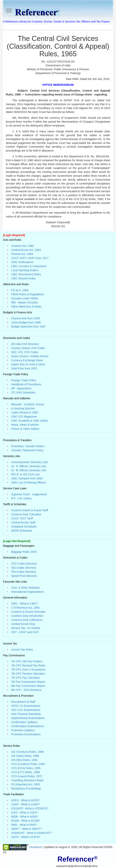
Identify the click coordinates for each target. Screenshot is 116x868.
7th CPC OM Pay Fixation (27, 661)
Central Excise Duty (23, 624)
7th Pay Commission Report (28, 682)
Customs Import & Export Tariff (30, 510)
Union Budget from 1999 (26, 322)
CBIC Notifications (22, 262)
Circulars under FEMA (25, 298)
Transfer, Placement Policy (27, 450)
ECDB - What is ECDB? (26, 821)
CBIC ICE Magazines (24, 417)
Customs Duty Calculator (26, 514)
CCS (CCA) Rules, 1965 (26, 768)
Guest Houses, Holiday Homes (30, 356)
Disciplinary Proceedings (26, 788)
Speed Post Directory (24, 576)
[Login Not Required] (17, 541)
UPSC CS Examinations (26, 706)
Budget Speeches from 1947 (28, 327)
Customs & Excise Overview (28, 612)
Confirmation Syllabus (24, 722)
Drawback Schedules (24, 527)
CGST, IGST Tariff (22, 518)
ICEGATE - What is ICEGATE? (30, 808)
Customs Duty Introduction (27, 616)
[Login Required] (14, 235)
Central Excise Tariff (23, 522)
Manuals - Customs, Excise (28, 404)
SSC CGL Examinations (26, 710)
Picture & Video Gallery (25, 429)
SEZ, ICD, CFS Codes (25, 352)
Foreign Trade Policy (24, 380)
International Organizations (27, 592)
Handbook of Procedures (26, 384)
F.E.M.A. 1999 (20, 290)
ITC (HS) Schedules (23, 392)
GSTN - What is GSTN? (26, 837)
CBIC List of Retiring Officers (29, 483)
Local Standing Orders (25, 270)
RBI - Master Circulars (25, 302)
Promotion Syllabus (23, 730)
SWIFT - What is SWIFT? (26, 829)
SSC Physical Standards (26, 714)
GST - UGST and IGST (25, 632)
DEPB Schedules (22, 531)
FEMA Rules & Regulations (28, 294)
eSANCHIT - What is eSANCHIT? (31, 833)
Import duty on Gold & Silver (28, 364)
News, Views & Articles (25, 425)
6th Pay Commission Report (28, 686)
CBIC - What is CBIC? (25, 604)
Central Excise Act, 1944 (26, 250)
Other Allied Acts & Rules (26, 307)
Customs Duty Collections (27, 620)
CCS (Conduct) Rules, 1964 (28, 764)
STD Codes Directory (24, 564)
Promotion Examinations (26, 734)
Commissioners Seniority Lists (29, 462)
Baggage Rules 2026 (24, 552)
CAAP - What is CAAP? (25, 804)
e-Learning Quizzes (23, 408)
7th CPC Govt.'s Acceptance (28, 670)
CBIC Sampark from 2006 (27, 478)
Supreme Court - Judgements (29, 494)
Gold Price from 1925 (24, 368)
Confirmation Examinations (27, 726)
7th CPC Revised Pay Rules (28, 665)
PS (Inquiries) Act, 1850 (25, 784)
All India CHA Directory (25, 344)
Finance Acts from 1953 (25, 318)
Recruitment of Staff (23, 702)
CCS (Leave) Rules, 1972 (27, 776)
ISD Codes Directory (24, 568)
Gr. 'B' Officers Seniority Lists (29, 470)
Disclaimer (36, 847)
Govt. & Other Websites (25, 588)
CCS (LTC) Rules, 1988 (25, 772)
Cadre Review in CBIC (25, 412)
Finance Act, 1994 (22, 254)
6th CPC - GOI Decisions (26, 690)
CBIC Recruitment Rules (26, 274)
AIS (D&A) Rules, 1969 (25, 756)
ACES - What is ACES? (25, 800)
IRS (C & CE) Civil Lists (25, 474)
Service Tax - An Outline (26, 628)
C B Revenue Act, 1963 (25, 608)
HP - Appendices (21, 388)
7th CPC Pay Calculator (25, 678)
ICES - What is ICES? (24, 813)
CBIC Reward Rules (23, 278)
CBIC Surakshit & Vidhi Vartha (29, 421)
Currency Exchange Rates (27, 360)
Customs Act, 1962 (23, 246)
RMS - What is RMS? (24, 825)
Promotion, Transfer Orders (28, 446)
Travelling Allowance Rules (27, 780)
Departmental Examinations (28, 718)
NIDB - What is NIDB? (25, 817)
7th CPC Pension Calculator (28, 674)
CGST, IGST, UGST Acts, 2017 (30, 258)
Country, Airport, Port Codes (28, 348)
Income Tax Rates (22, 650)
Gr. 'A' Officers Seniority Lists (29, 466)
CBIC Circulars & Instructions (29, 266)
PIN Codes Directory (24, 572)
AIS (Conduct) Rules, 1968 (27, 752)
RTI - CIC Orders (21, 498)
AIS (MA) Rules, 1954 (24, 760)
